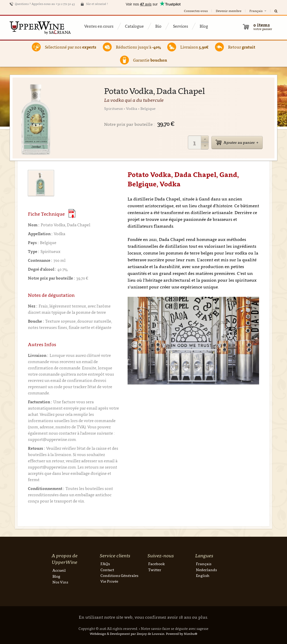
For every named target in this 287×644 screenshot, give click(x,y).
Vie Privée (109, 581)
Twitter (155, 570)
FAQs (105, 564)
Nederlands (206, 570)
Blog (204, 26)
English (203, 575)
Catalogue (134, 26)
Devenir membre (229, 11)
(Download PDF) (72, 214)
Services (181, 26)
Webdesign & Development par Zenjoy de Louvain (127, 634)
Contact (107, 570)
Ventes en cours (99, 26)
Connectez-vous (196, 11)
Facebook (157, 564)
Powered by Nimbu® (182, 634)
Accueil (59, 570)
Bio (158, 26)
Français (258, 11)
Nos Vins (60, 582)
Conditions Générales (119, 575)
